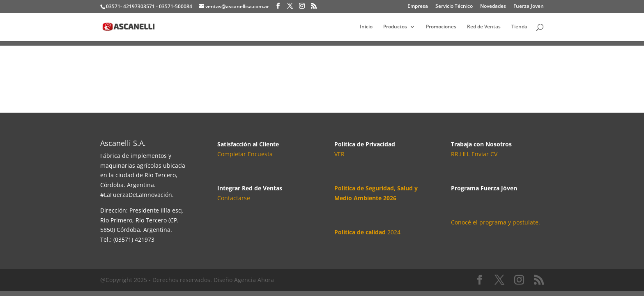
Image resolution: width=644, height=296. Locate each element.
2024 (367, 232)
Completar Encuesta (245, 154)
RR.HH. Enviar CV (474, 154)
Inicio (366, 27)
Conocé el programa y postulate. (496, 222)
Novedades (493, 7)
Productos (395, 27)
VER (339, 154)
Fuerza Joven (529, 7)
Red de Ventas (484, 27)
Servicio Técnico (454, 7)
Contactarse (234, 198)
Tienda (519, 27)
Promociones (441, 27)
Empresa (418, 7)
